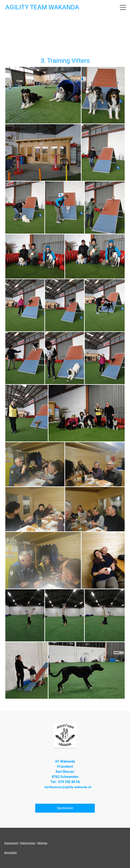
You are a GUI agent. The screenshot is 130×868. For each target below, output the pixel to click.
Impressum (11, 843)
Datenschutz (28, 843)
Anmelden (11, 853)
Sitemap (42, 843)
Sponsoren (65, 808)
